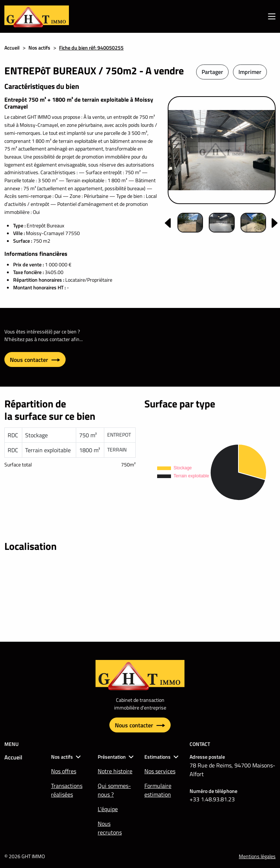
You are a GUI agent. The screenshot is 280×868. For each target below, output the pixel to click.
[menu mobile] (272, 16)
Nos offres (64, 771)
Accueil (12, 48)
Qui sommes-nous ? (114, 790)
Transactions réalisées (67, 790)
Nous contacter (35, 360)
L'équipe (108, 809)
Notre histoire (115, 771)
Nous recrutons (110, 828)
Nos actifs (39, 48)
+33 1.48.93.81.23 (212, 799)
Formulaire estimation (158, 790)
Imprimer (250, 72)
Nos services (160, 771)
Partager (212, 72)
